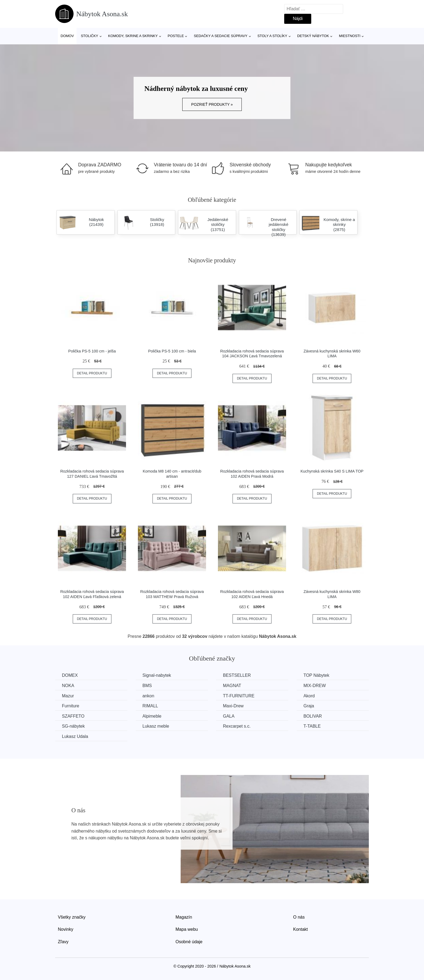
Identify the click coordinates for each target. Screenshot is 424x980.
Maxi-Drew (233, 706)
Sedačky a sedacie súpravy (221, 36)
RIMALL (150, 706)
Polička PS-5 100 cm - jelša (92, 351)
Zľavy (63, 942)
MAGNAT (232, 686)
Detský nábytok (313, 36)
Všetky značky (72, 917)
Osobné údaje (189, 942)
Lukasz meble (156, 726)
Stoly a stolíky (272, 36)
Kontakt (300, 929)
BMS (147, 686)
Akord (309, 696)
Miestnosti (350, 36)
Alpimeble (152, 716)
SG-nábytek (73, 726)
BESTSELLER (237, 675)
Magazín (184, 917)
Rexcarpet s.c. (237, 726)
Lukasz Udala (75, 736)
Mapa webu (187, 929)
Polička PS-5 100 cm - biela (172, 351)
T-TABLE (312, 726)
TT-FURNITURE (239, 696)
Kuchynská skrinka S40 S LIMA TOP (332, 471)
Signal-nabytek (157, 675)
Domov (67, 36)
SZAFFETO (73, 716)
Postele (176, 36)
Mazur (68, 696)
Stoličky (90, 36)
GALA (229, 716)
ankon (148, 696)
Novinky (66, 929)
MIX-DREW (315, 686)
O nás (299, 917)
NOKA (68, 686)
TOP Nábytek (316, 675)
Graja (309, 706)
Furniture (71, 706)
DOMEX (70, 675)
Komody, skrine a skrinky (133, 36)
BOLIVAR (313, 716)
